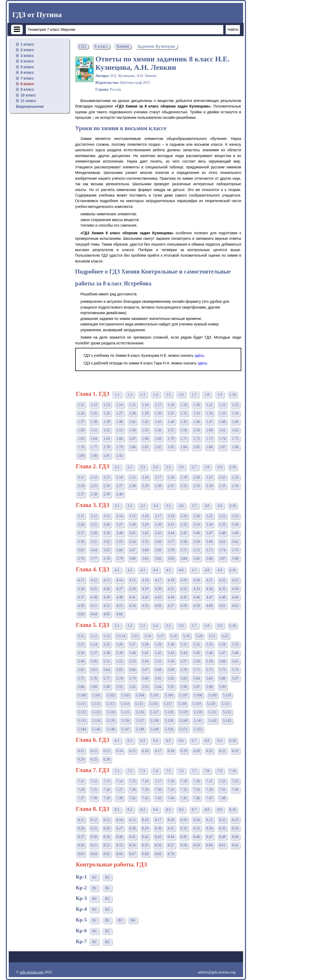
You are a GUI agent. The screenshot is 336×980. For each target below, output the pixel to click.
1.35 (222, 413)
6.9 (220, 741)
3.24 (81, 525)
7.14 (120, 781)
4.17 (158, 580)
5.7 (194, 626)
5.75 (81, 678)
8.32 (184, 828)
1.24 (81, 413)
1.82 (158, 447)
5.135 (111, 721)
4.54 (132, 606)
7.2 (130, 771)
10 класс (28, 95)
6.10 (233, 741)
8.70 (171, 854)
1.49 (235, 422)
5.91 (120, 687)
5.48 (235, 653)
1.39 (107, 422)
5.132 (227, 712)
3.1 (117, 506)
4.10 (233, 570)
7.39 (107, 798)
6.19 (184, 751)
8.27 (120, 828)
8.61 (222, 845)
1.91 (107, 456)
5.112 (96, 704)
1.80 (132, 447)
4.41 (132, 597)
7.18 (171, 781)
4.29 (145, 589)
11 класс (28, 101)
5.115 (139, 704)
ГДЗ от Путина (37, 15)
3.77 (94, 559)
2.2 (130, 467)
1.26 (107, 413)
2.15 (132, 477)
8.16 (145, 820)
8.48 (222, 837)
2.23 (235, 477)
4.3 (143, 570)
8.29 (145, 828)
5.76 (94, 678)
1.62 (235, 430)
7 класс (27, 78)
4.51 (94, 606)
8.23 (235, 820)
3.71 (184, 550)
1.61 (222, 430)
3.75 (235, 550)
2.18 (171, 477)
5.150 (169, 729)
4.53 (120, 606)
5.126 (140, 712)
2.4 (155, 467)
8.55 (145, 845)
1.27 (120, 413)
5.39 (120, 653)
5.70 (184, 670)
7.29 (145, 790)
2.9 (220, 467)
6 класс (27, 72)
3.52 (107, 542)
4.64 (94, 614)
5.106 (169, 695)
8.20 (197, 820)
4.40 (120, 597)
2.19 (184, 477)
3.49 (235, 533)
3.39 (107, 533)
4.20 (197, 580)
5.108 (198, 695)
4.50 (81, 606)
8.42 (145, 837)
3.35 (222, 525)
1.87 (222, 447)
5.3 (143, 626)
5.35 (235, 644)
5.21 (212, 636)
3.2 (130, 506)
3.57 (171, 542)
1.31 (171, 413)
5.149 (154, 729)
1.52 (107, 430)
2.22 (222, 477)
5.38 (107, 653)
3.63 (81, 550)
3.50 (81, 542)
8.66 (120, 854)
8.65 (107, 854)
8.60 (209, 845)
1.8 (207, 395)
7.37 (81, 798)
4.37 (81, 597)
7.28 (132, 790)
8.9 (220, 810)
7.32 (184, 790)
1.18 (171, 405)
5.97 (197, 687)
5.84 (197, 678)
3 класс (27, 56)
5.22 (225, 636)
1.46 (197, 422)
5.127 (154, 712)
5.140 (183, 721)
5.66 (132, 670)
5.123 (96, 712)
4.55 (145, 606)
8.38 (94, 837)
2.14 (120, 477)
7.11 (81, 781)
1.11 (81, 405)
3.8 (207, 506)
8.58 (184, 845)
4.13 (107, 580)
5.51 (107, 661)
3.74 (222, 550)
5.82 (171, 678)
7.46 (197, 798)
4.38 (94, 597)
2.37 (81, 494)
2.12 (94, 477)
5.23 (81, 644)
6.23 (235, 751)
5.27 (132, 644)
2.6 (181, 467)
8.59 (197, 845)
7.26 (107, 790)
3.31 (171, 525)
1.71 (184, 439)
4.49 (235, 597)
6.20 (197, 751)
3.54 (132, 542)
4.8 (207, 570)
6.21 (209, 751)
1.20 (197, 405)
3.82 (158, 559)
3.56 (158, 542)
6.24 (81, 759)
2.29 (145, 486)
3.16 (145, 516)
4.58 (184, 606)
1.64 (94, 439)
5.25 (107, 644)
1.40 (120, 422)
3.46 (197, 533)
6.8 (207, 741)
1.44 (171, 422)
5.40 (132, 653)
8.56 (158, 845)
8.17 (158, 820)
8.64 (94, 854)
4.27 (120, 589)
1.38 (94, 422)
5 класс (27, 67)
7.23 (235, 781)
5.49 (81, 661)
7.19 (184, 781)
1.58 (184, 430)
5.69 (171, 670)
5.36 (81, 653)
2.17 (158, 477)
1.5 (168, 395)
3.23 (235, 516)
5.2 (130, 626)
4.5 (168, 570)
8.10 (233, 810)
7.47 (209, 798)
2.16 (145, 477)
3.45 (184, 533)
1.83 (171, 447)
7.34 (209, 790)
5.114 (125, 704)
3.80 (132, 559)
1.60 (209, 430)
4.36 (235, 589)
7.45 (184, 798)
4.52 (107, 606)
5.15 (135, 636)
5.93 (145, 687)
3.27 (120, 525)
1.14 (120, 405)
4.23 (235, 580)
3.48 (222, 533)
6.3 (143, 741)
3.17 (158, 516)
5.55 (158, 661)
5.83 (184, 678)
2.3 (143, 467)
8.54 (132, 845)
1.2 (130, 395)
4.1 (117, 570)
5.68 (158, 670)
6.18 (171, 751)
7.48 (222, 798)
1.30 (158, 413)
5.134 (96, 721)
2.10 (233, 467)
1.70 (171, 439)
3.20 (197, 516)
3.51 (94, 542)
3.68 (145, 550)
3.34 (209, 525)
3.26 (107, 525)
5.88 (81, 687)
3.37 (81, 533)
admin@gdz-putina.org (217, 972)
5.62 (81, 670)
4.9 (220, 570)
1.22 (222, 405)
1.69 (158, 439)
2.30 (158, 486)
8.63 (81, 854)
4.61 (222, 606)
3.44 (171, 533)
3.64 (94, 550)
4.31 (171, 589)
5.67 (145, 670)
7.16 (145, 781)
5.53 (132, 661)
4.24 (81, 589)
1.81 (145, 447)
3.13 (107, 516)
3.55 (145, 542)
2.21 (209, 477)
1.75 (235, 439)
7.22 (222, 781)
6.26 (107, 759)
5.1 (117, 626)
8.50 (81, 845)
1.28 (132, 413)
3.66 (120, 550)
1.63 (81, 439)
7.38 (94, 798)
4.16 (145, 580)
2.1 (117, 467)
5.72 (209, 670)
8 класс (27, 84)
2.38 (94, 494)
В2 (107, 877)
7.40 (120, 798)
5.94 (158, 687)
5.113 (110, 704)
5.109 (212, 695)
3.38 (94, 533)
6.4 (155, 741)
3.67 (132, 550)
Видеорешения (30, 106)
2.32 (184, 486)
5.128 (169, 712)
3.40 (120, 533)
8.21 (209, 820)
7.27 (120, 790)
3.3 (143, 506)
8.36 (235, 828)
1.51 (94, 430)
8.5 (168, 810)
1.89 (81, 456)
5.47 (222, 653)
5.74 (235, 670)
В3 (120, 920)
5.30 (171, 644)
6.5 (168, 741)
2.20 (197, 477)
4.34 (209, 589)
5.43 (171, 653)
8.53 (120, 845)
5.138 (154, 721)
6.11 (81, 751)
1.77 (94, 447)
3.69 (158, 550)
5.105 (154, 695)
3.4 (155, 506)
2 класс (27, 50)
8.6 (181, 810)
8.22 (222, 820)
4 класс (27, 61)
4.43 (158, 597)
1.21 (209, 405)
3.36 (235, 525)
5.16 (148, 636)
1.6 (181, 395)
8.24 (81, 828)
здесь (199, 355)
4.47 (209, 597)
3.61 (222, 542)
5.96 (184, 687)
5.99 (222, 687)
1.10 (233, 395)
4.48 (222, 597)
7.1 (117, 771)
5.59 (209, 661)
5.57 (184, 661)
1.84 (184, 447)
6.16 (145, 751)
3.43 (158, 533)
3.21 (209, 516)
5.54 (145, 661)
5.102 (111, 695)
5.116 (153, 704)
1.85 (197, 447)
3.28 (132, 525)
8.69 (158, 854)
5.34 (222, 644)
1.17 (158, 405)
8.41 (132, 837)
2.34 (209, 486)
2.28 (132, 486)
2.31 (171, 486)
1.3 (143, 395)
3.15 (132, 516)
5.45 (197, 653)
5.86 (222, 678)
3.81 (145, 559)
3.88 (235, 559)
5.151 (183, 729)
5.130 (198, 712)
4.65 (107, 614)
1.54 (132, 430)
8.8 (207, 810)
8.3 (143, 810)
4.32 (184, 589)
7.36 (235, 790)
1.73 (209, 439)
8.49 (235, 837)
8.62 (235, 845)
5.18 (174, 636)
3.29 (145, 525)
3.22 (222, 516)
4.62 (235, 606)
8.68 (145, 854)
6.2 (130, 741)
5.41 (145, 653)
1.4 (155, 395)
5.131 (212, 712)
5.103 (125, 695)
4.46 (197, 597)
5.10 (233, 626)
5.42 (158, 653)
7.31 (171, 790)
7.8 (207, 771)
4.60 (209, 606)
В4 (133, 920)
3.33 (197, 525)
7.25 (94, 790)
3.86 (209, 559)
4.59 (197, 606)
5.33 (209, 644)
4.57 (171, 606)
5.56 (171, 661)
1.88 (235, 447)
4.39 (107, 597)
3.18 (171, 516)
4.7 (194, 570)
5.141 (198, 721)
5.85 (209, 678)
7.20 (197, 781)
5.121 (226, 704)
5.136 (125, 721)
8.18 (171, 820)
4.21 (209, 580)
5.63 (94, 670)
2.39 (107, 494)
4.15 (132, 580)
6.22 (222, 751)
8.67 (132, 854)
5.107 (183, 695)
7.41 (132, 798)
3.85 (197, 559)
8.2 (130, 810)
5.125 (125, 712)
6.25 (94, 759)
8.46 (197, 837)
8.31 (171, 828)
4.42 (145, 597)
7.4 (155, 771)
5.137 (140, 721)
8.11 (81, 820)
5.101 (96, 695)
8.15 (132, 820)
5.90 (107, 687)
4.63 (81, 614)
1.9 (220, 395)
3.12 (94, 516)
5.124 (111, 712)
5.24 (94, 644)
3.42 (145, 533)
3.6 (181, 506)
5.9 (220, 626)
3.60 (209, 542)
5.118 (182, 704)
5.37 (94, 653)
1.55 (145, 430)
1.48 (222, 422)
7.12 (94, 781)
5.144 (82, 729)
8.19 (184, 820)
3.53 (120, 542)
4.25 (94, 589)
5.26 (120, 644)
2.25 (94, 486)
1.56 (158, 430)
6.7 (194, 741)
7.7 (194, 771)
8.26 (107, 828)
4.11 (81, 580)
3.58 (184, 542)
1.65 (107, 439)
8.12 (94, 820)
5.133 (82, 721)
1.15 (132, 405)
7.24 (81, 790)
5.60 (222, 661)
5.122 (82, 712)
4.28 (132, 589)
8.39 (107, 837)
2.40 (120, 494)
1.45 (184, 422)
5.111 (82, 704)
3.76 (81, 559)
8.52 (107, 845)
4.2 (130, 570)
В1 (94, 877)
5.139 (169, 721)
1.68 (145, 439)
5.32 (197, 644)
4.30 (158, 589)
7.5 (168, 771)
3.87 (222, 559)
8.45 (184, 837)
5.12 (94, 636)
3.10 (233, 506)
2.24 (81, 486)
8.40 (120, 837)
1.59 (197, 430)
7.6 (181, 771)
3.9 (220, 506)
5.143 (227, 721)
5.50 (94, 661)
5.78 (120, 678)
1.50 (81, 430)
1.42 (145, 422)
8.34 (209, 828)
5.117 (168, 704)
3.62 (235, 542)
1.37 (81, 422)
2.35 (222, 486)
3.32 (184, 525)
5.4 (155, 626)
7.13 (107, 781)
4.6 (181, 570)
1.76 (81, 447)
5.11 (81, 636)
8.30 (158, 828)
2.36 (235, 486)
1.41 (132, 422)
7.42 (145, 798)
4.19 (184, 580)
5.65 (120, 670)
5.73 (222, 670)
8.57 (171, 845)
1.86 (209, 447)
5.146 (111, 729)
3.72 (197, 550)
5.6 (181, 626)
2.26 (107, 486)
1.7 (194, 395)
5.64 (107, 670)
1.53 (120, 430)
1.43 (158, 422)
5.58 (197, 661)
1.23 (235, 405)
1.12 (94, 405)
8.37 (81, 837)
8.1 (117, 810)
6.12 (94, 751)
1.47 (209, 422)
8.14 (120, 820)
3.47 (209, 533)
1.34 (209, 413)
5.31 (184, 644)
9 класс (27, 89)
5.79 (132, 678)
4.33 (197, 589)
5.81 (158, 678)
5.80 (145, 678)
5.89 (94, 687)
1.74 (222, 439)
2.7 (194, 467)
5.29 (158, 644)
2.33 (197, 486)
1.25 (94, 413)
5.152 (198, 729)
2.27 (120, 486)
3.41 (132, 533)
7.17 (158, 781)
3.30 (158, 525)
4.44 (171, 597)
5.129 (183, 712)
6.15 (132, 751)
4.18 (171, 580)
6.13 (107, 751)
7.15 (132, 781)
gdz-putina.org (32, 972)
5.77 (107, 678)
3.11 (81, 516)
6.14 (120, 751)
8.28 (132, 828)
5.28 (145, 644)
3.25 (94, 525)
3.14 (120, 516)
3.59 (197, 542)
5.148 (140, 729)
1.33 (197, 413)
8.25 (94, 828)
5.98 (209, 687)
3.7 (194, 506)
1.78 (107, 447)
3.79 (120, 559)
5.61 (235, 661)
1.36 (235, 413)
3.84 (184, 559)
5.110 (227, 695)
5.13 (107, 636)
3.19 (184, 516)
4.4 (155, 570)
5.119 (197, 704)
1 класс (27, 44)
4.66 (120, 614)
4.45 (184, 597)
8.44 (171, 837)
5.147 (125, 729)
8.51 (94, 845)
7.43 (158, 798)
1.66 (120, 439)
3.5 (168, 506)
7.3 (143, 771)
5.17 (161, 636)
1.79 (120, 447)
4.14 (120, 580)
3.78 (107, 559)
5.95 (171, 687)
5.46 (209, 653)
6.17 (158, 751)
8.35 (222, 828)
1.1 (117, 395)
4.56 (158, 606)
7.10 (233, 771)
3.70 (171, 550)
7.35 (222, 790)
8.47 (209, 837)
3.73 (209, 550)
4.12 (94, 580)
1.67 (132, 439)
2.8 (207, 467)
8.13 (107, 820)
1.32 (184, 413)
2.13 (107, 477)
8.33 (197, 828)
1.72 (197, 439)
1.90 (94, 456)
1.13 (107, 405)
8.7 (194, 810)
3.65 (107, 550)
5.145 (96, 729)
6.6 (181, 741)
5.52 (120, 661)
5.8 (207, 626)
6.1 (117, 741)
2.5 (168, 467)
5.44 (184, 653)
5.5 (168, 626)
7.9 (220, 771)
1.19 (184, 405)
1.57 (171, 430)
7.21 (209, 781)
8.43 (158, 837)
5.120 (211, 704)
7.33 (197, 790)
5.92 (132, 687)
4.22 (222, 580)
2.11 (81, 477)
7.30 (158, 790)
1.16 (145, 405)
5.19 (186, 636)
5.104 (140, 695)
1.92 (120, 456)
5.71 (197, 670)
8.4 (155, 810)
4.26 (107, 589)
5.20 (199, 636)
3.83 (171, 559)
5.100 (82, 695)
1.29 (145, 413)
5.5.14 (121, 636)
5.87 (235, 678)
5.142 (212, 721)
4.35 (222, 589)
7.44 (171, 798)
